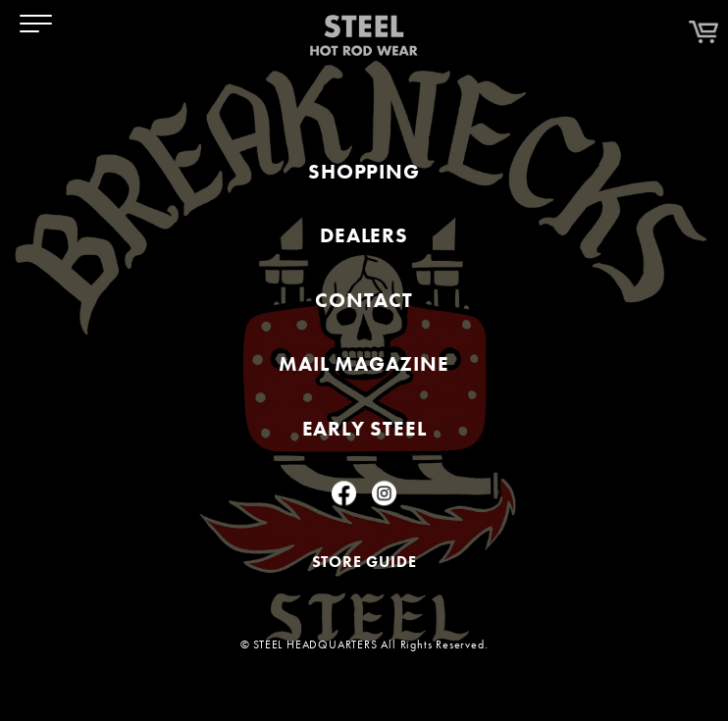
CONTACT (364, 300)
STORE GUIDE (364, 562)
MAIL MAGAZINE (364, 364)
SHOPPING (364, 171)
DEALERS (364, 235)
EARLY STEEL (364, 428)
